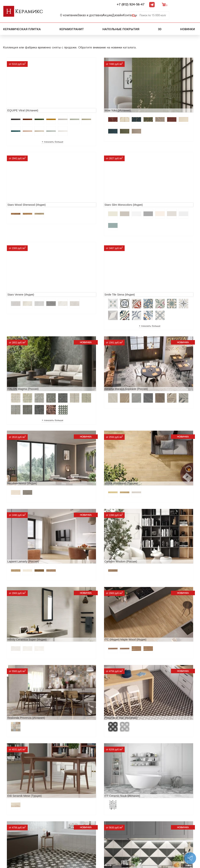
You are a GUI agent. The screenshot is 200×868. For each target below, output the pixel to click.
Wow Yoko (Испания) (84, 92)
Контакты (147, 15)
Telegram (180, 4)
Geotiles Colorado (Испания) (153, 535)
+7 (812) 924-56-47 (158, 4)
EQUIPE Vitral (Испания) (21, 92)
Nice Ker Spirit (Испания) (151, 667)
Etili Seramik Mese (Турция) (88, 475)
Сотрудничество (16, 817)
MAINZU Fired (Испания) (86, 535)
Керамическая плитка (22, 29)
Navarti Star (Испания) (20, 535)
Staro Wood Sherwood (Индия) (155, 92)
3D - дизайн (57, 810)
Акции (116, 15)
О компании (71, 15)
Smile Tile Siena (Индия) (151, 179)
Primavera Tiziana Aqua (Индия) (90, 667)
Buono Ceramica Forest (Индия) (155, 727)
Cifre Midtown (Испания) (86, 607)
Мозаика (55, 823)
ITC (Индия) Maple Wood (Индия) (92, 415)
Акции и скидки (16, 810)
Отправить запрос (62, 829)
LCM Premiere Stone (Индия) (24, 727)
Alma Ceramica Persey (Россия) (90, 727)
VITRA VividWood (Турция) (23, 356)
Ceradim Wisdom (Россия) (152, 356)
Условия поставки (17, 829)
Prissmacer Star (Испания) (23, 475)
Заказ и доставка (96, 15)
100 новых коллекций (65, 804)
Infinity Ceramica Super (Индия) (26, 415)
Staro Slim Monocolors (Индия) (25, 179)
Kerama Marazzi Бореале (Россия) (92, 267)
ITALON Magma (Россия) (22, 267)
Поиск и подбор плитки (67, 798)
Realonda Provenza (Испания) (154, 415)
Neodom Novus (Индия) (150, 267)
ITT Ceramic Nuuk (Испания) (153, 475)
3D (160, 29)
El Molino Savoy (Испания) (23, 607)
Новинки (188, 29)
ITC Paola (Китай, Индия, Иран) (26, 667)
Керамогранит (72, 29)
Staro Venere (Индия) (84, 179)
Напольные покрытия (121, 29)
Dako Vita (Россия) (147, 607)
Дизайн (130, 15)
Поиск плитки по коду (65, 835)
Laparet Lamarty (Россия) (86, 356)
